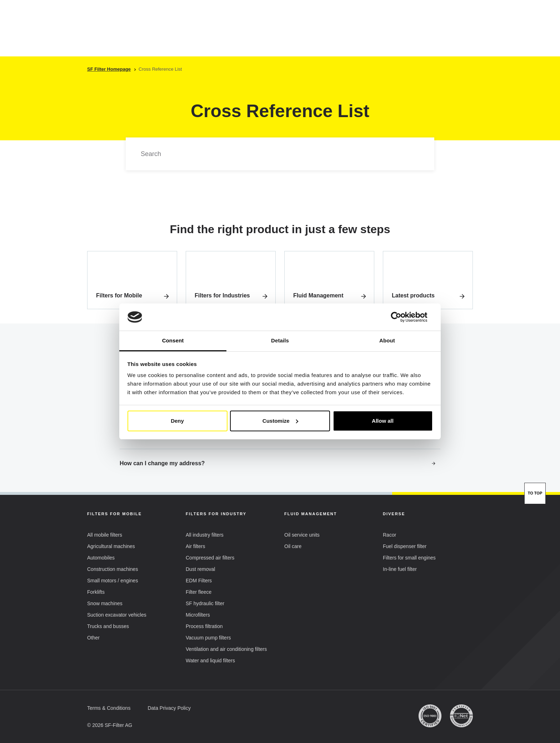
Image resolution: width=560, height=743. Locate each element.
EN (369, 16)
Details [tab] (280, 340)
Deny (177, 421)
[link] (132, 280)
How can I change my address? (278, 463)
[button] (397, 16)
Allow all (383, 421)
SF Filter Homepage (109, 69)
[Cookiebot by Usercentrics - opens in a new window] (402, 317)
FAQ (358, 35)
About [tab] (387, 340)
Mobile (162, 36)
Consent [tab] (173, 340)
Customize (280, 421)
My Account (446, 17)
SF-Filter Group (316, 36)
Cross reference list (254, 35)
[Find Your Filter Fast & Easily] (456, 35)
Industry (201, 36)
